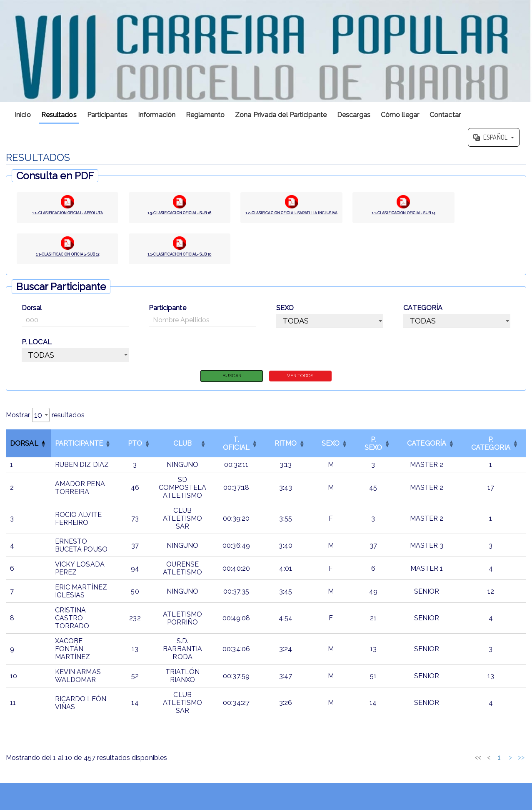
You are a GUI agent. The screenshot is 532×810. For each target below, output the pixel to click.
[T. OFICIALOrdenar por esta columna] (236, 450)
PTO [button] (135, 450)
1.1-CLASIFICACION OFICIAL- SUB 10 (180, 259)
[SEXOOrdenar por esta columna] (330, 450)
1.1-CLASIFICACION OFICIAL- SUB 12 (67, 259)
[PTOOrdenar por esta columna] (135, 450)
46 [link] (500, 764)
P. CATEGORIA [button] (491, 449)
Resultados (59, 115)
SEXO (285, 313)
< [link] (418, 764)
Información (157, 115)
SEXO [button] (330, 450)
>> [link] (521, 764)
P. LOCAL (37, 347)
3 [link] (451, 764)
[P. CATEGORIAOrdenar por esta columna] (491, 450)
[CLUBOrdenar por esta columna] (182, 450)
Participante (167, 313)
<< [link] (407, 764)
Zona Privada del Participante (281, 115)
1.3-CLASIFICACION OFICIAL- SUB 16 (180, 216)
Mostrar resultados (45, 421)
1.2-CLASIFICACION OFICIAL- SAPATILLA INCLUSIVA (292, 216)
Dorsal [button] (24, 450)
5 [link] (472, 764)
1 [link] (429, 764)
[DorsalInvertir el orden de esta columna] (28, 450)
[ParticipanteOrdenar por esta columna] (83, 450)
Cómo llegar (400, 115)
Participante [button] (79, 450)
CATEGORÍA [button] (427, 450)
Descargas (354, 115)
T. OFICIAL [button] (236, 449)
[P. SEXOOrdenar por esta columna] (373, 450)
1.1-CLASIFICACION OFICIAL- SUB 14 (403, 216)
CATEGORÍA (423, 313)
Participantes (107, 115)
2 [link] (440, 764)
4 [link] (462, 764)
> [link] (510, 764)
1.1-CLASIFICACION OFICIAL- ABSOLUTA (67, 216)
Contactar (445, 115)
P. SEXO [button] (373, 449)
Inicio (23, 115)
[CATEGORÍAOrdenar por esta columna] (427, 450)
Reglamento (205, 115)
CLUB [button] (182, 450)
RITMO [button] (286, 450)
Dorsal (32, 313)
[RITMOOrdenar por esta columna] (286, 450)
